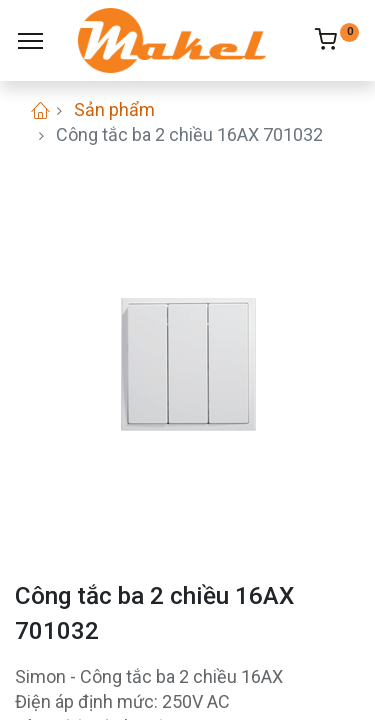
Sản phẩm (114, 109)
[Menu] (30, 41)
